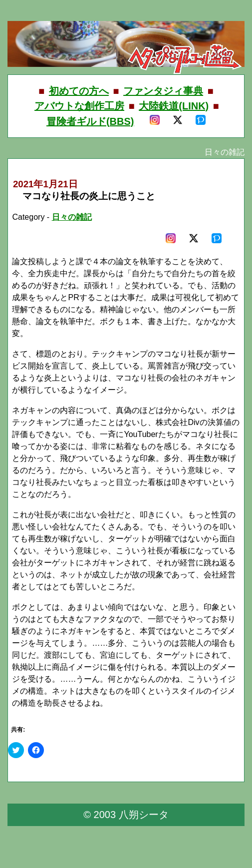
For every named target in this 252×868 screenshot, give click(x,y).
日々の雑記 (72, 217)
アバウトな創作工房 (79, 106)
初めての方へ (79, 91)
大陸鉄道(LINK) (174, 106)
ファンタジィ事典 (163, 91)
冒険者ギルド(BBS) (90, 121)
